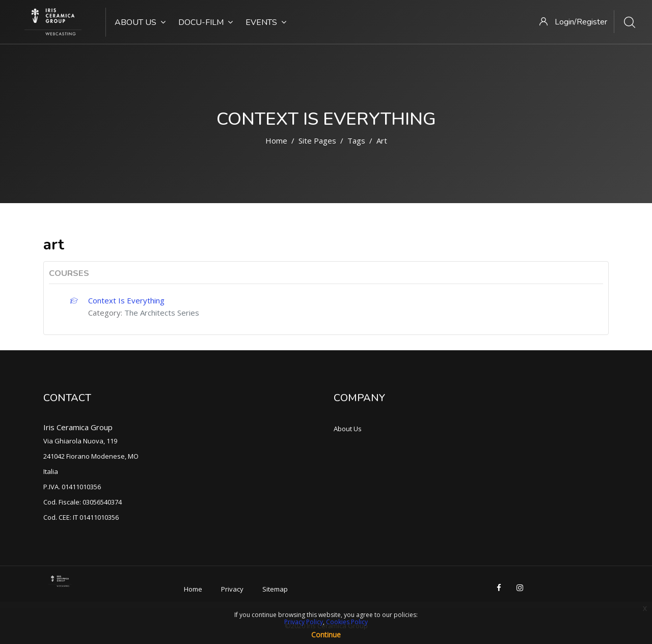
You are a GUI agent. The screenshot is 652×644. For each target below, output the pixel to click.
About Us (140, 22)
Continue (326, 635)
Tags (356, 141)
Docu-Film (206, 22)
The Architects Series (162, 313)
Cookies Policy (347, 622)
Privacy (232, 589)
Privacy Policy (304, 622)
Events (266, 22)
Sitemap (275, 589)
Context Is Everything (126, 300)
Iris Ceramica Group (78, 427)
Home (276, 141)
